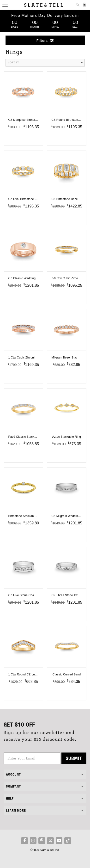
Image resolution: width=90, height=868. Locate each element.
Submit (74, 758)
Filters (45, 40)
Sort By (45, 63)
